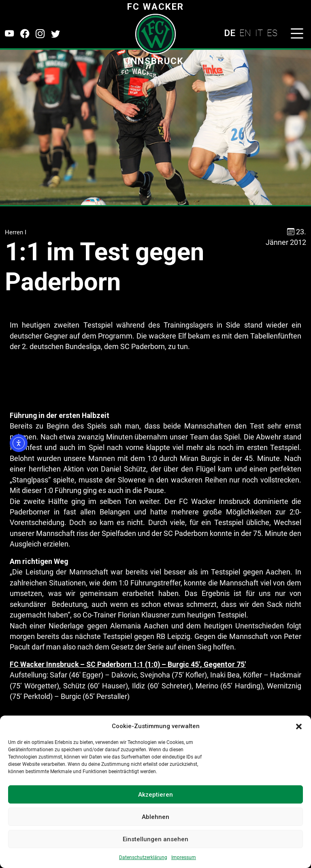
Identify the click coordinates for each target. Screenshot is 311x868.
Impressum (184, 857)
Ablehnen (155, 817)
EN (245, 33)
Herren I (16, 232)
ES (272, 33)
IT (259, 33)
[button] (299, 726)
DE (230, 33)
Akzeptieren (155, 795)
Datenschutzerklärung (143, 857)
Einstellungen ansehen (155, 839)
